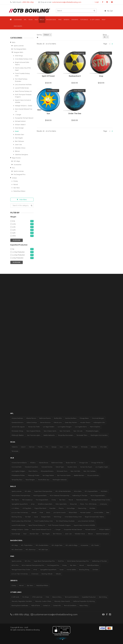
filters (22, 200)
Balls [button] (42, 20)
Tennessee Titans (82, 435)
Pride (41, 513)
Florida (40, 447)
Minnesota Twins (62, 471)
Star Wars (17, 188)
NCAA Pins (15, 565)
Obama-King (82, 508)
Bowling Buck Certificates (20, 606)
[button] (11, 20)
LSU (67, 447)
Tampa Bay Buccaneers (66, 435)
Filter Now (17, 240)
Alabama (15, 447)
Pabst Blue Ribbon (19, 191)
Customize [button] (18, 20)
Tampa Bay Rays (17, 480)
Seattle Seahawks (49, 435)
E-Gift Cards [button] (95, 20)
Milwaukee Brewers (47, 471)
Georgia (54, 447)
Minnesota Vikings (17, 431)
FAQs (47, 597)
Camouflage (71, 508)
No (23, 249)
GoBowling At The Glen (80, 496)
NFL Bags (17, 161)
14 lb (23, 230)
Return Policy (84, 606)
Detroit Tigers (60, 467)
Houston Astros (72, 467)
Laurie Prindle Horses (22, 88)
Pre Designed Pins (19, 174)
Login (97, 2)
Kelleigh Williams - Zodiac (24, 106)
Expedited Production (89, 597)
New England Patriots (33, 431)
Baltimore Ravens (45, 418)
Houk (17, 131)
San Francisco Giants (64, 475)
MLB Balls (104, 491)
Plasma (61, 508)
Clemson (32, 447)
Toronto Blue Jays (44, 480)
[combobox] (47, 35)
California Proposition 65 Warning (84, 601)
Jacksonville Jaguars (18, 427)
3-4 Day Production (23, 255)
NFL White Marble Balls (63, 491)
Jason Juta (18, 145)
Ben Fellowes (19, 141)
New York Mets (75, 471)
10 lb (23, 224)
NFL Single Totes (57, 545)
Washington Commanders (99, 435)
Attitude (34, 513)
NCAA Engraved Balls (98, 496)
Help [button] (104, 20)
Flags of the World (40, 508)
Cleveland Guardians (31, 467)
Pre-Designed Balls (20, 49)
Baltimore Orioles (57, 463)
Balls (14, 42)
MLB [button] (36, 20)
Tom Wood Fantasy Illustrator (65, 521)
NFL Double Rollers (42, 545)
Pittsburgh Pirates (34, 475)
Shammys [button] (75, 20)
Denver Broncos (45, 422)
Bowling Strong (17, 517)
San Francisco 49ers (34, 435)
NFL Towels (95, 545)
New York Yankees (89, 471)
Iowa (61, 447)
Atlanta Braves (43, 463)
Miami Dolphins (95, 427)
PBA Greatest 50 (27, 500)
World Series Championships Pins (78, 561)
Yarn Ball (28, 517)
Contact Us (46, 606)
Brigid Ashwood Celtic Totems (94, 517)
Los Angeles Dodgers (18, 471)
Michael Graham (20, 121)
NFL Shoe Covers (17, 550)
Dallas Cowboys (32, 422)
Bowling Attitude (47, 574)
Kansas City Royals (86, 467)
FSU (47, 447)
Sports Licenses (19, 46)
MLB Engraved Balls (40, 496)
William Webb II (20, 125)
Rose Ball (52, 508)
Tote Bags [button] (84, 20)
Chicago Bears (84, 418)
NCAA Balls (78, 491)
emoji (33, 504)
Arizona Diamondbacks (19, 463)
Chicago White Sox (97, 463)
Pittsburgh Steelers (18, 435)
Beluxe (17, 151)
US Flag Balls (27, 508)
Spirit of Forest (48, 76)
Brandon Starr (20, 135)
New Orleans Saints (50, 431)
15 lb (23, 233)
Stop (101, 76)
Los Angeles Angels (102, 467)
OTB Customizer (37, 597)
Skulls (48, 513)
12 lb (23, 227)
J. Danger (18, 115)
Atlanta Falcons (31, 418)
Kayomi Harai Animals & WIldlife (84, 525)
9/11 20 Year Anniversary (20, 574)
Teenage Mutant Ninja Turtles (101, 500)
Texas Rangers (30, 480)
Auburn (23, 447)
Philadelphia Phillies (18, 475)
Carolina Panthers (71, 418)
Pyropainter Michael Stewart (24, 118)
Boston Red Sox (71, 463)
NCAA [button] (31, 20)
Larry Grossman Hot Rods (23, 85)
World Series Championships (21, 496)
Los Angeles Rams (81, 427)
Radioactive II (75, 76)
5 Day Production (23, 258)
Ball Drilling (103, 597)
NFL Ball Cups (43, 550)
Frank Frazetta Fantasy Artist (43, 521)
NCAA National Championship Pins (33, 565)
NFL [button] (25, 20)
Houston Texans (85, 422)
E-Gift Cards (15, 597)
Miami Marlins (33, 471)
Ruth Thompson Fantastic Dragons (59, 525)
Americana (103, 504)
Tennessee (15, 451)
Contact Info (57, 606)
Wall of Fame (36, 606)
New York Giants (65, 431)
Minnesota (84, 447)
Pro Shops (26, 597)
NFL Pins (28, 561)
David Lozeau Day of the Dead (21, 521)
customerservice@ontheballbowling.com (54, 614)
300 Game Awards (59, 513)
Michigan (75, 447)
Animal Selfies (99, 513)
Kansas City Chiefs (34, 427)
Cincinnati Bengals (98, 418)
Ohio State (103, 447)
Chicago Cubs (84, 463)
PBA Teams (15, 500)
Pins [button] (60, 20)
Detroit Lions (58, 422)
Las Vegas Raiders (49, 427)
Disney (16, 181)
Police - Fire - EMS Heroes (88, 504)
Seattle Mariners (79, 475)
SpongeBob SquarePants (20, 504)
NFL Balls (28, 491)
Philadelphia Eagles (92, 431)
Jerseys (14, 178)
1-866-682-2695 (20, 614)
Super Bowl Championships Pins (44, 561)
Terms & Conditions (70, 606)
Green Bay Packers (71, 422)
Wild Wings (19, 56)
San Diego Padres (48, 475)
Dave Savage (19, 128)
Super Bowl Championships (43, 491)
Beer (108, 513)
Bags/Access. (16, 158)
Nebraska (94, 447)
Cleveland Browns (17, 422)
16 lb (23, 236)
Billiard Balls (73, 513)
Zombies (92, 508)
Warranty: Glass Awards (62, 601)
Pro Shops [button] (18, 26)
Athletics (33, 463)
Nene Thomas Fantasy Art (23, 91)
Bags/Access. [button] (51, 20)
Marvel (16, 184)
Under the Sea (75, 114)
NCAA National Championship (59, 496)
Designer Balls (18, 52)
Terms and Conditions (72, 597)
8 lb (23, 221)
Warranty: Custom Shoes (43, 601)
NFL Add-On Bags (71, 545)
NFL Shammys (31, 550)
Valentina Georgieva (21, 155)
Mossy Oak (73, 504)
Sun (48, 114)
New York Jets (78, 431)
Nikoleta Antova (20, 148)
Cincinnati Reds (17, 467)
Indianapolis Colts (99, 422)
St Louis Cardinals (93, 475)
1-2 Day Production (23, 252)
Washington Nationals (60, 480)
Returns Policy (57, 597)
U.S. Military (15, 508)
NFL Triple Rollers (27, 545)
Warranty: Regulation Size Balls (22, 601)
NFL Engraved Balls (91, 491)
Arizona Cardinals (17, 418)
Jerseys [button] (66, 20)
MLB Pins (61, 561)
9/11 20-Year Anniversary (20, 513)
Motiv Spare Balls (61, 504)
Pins (13, 168)
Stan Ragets (19, 138)
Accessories (17, 165)
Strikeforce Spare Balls (45, 504)
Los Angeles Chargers (65, 427)
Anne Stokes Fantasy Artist (24, 59)
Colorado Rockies (47, 467)
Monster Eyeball (85, 513)
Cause (36, 517)
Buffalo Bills (58, 418)
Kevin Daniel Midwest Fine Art (42, 530)
